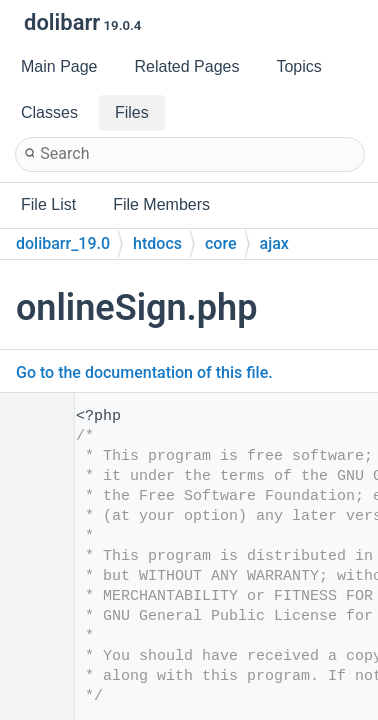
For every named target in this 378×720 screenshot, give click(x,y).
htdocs (157, 243)
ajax (274, 243)
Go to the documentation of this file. (144, 372)
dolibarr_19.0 (63, 243)
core (221, 243)
